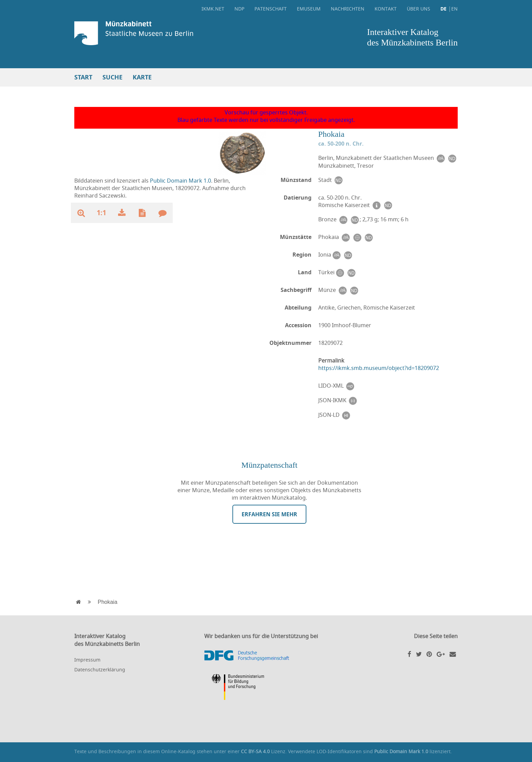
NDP (239, 9)
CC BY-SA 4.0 (255, 751)
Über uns (419, 9)
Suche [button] (112, 77)
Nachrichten (348, 9)
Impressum (87, 660)
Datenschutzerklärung (100, 670)
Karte (142, 77)
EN (454, 9)
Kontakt (386, 9)
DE (443, 9)
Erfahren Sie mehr (269, 514)
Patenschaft (271, 9)
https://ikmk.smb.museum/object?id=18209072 (379, 368)
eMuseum (309, 9)
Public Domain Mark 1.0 (180, 181)
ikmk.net (213, 9)
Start (83, 77)
